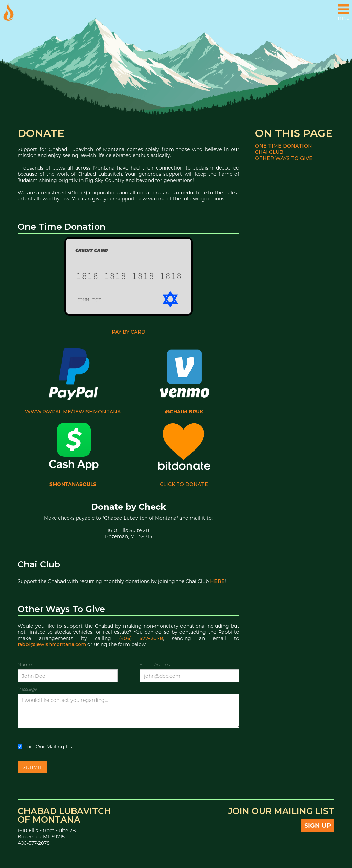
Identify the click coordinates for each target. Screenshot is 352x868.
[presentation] (187, 745)
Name (25, 664)
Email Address (156, 664)
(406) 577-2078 (141, 638)
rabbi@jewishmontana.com (52, 644)
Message (27, 689)
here (217, 581)
